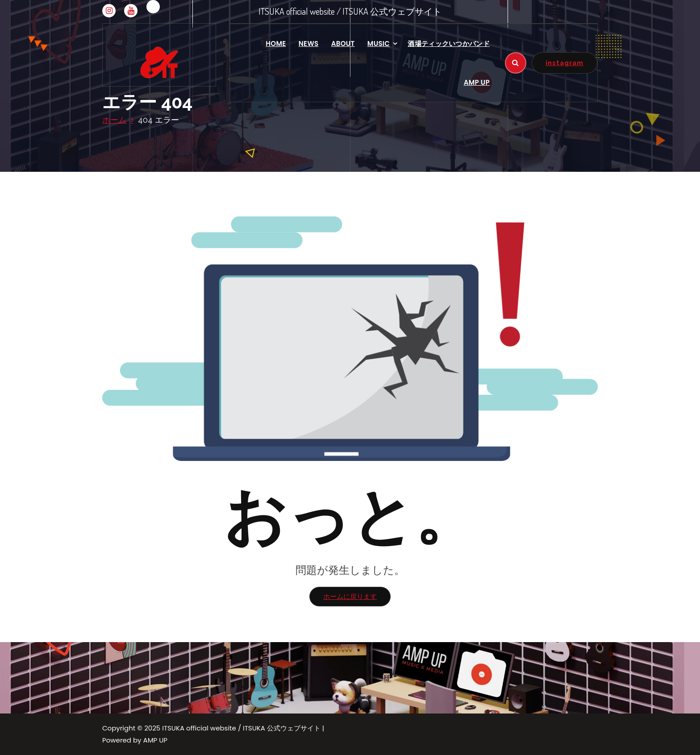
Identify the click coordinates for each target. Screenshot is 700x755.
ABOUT (343, 44)
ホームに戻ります (350, 596)
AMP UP (477, 82)
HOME (276, 44)
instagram (565, 63)
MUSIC (379, 44)
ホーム (114, 120)
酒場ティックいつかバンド (449, 44)
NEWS (309, 44)
